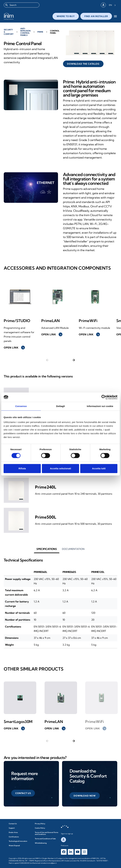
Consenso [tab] (21, 406)
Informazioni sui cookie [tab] (100, 406)
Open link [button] (14, 728)
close (96, 17)
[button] (23, 793)
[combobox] (22, 5)
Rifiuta (22, 468)
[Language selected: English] (112, 5)
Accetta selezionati (60, 468)
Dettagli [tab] (61, 406)
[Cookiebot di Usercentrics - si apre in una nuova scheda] (104, 397)
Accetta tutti (99, 468)
